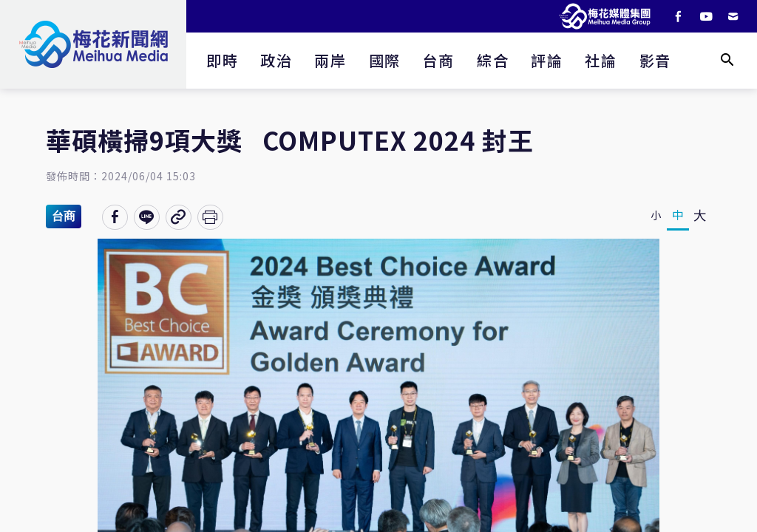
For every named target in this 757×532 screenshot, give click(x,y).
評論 (547, 60)
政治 (276, 60)
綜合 (493, 60)
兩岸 (330, 60)
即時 (222, 60)
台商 (439, 60)
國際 (385, 60)
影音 (655, 60)
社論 (601, 60)
